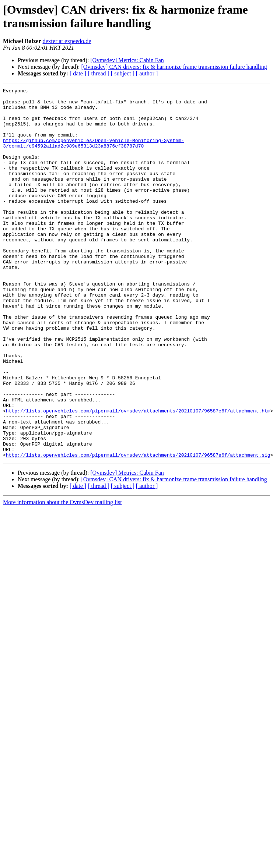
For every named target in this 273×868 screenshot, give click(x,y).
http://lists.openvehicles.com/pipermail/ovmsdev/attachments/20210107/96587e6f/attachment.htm (138, 476)
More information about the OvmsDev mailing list (62, 576)
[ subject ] (123, 73)
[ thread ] (99, 73)
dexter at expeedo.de (67, 41)
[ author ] (147, 73)
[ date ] (78, 73)
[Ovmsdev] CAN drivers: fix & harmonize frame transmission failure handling (174, 67)
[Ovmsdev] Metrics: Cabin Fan (127, 60)
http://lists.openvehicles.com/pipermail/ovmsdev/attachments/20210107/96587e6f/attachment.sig (138, 529)
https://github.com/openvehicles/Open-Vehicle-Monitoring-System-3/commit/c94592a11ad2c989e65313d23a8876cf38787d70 (93, 155)
